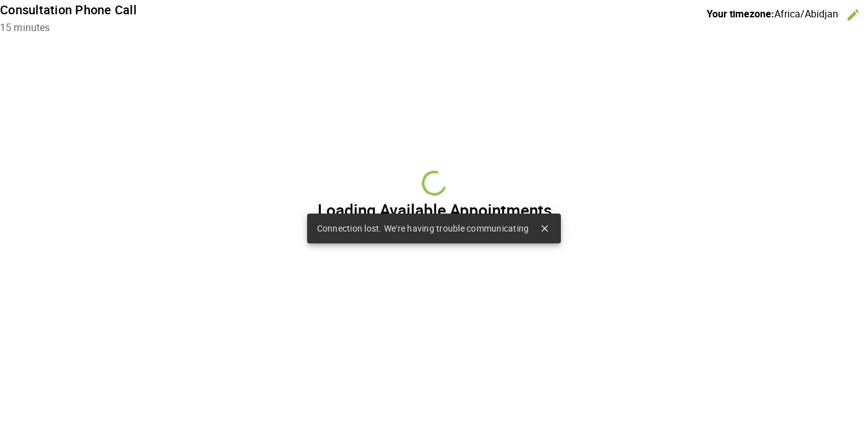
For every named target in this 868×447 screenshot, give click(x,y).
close (545, 228)
